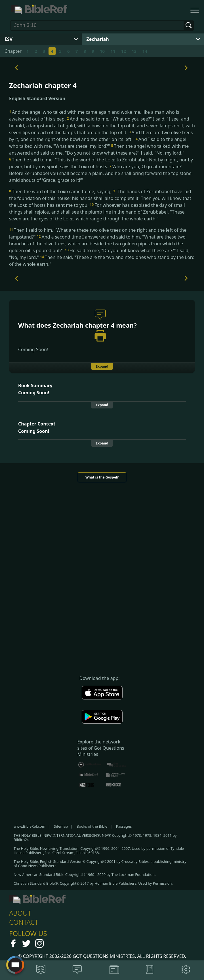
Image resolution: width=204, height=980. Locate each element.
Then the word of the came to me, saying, (61, 191)
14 (145, 51)
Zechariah (98, 39)
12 (124, 51)
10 (102, 51)
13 (134, 51)
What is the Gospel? (102, 477)
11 (113, 51)
